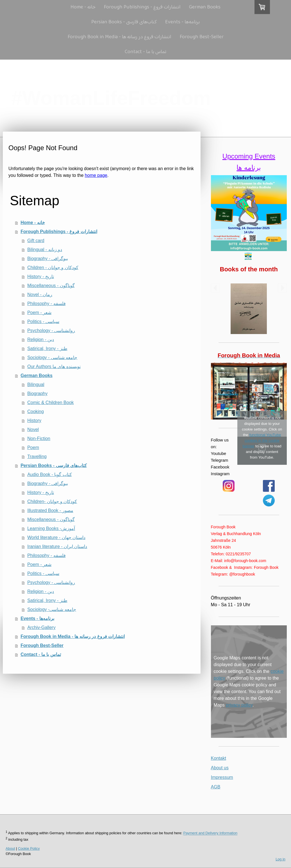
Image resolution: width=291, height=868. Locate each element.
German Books (205, 7)
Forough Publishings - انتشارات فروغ (142, 7)
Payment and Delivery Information (210, 833)
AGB (216, 787)
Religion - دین (41, 340)
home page (96, 175)
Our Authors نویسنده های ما (54, 367)
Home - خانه (83, 7)
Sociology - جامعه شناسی (52, 358)
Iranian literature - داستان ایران (57, 546)
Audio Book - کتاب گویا (50, 474)
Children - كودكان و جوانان (53, 268)
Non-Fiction (39, 438)
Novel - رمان (40, 295)
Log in (280, 859)
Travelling (37, 456)
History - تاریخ (41, 277)
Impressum (222, 777)
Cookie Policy (29, 848)
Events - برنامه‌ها (182, 22)
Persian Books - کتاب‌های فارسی (124, 22)
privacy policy (239, 705)
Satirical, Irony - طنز (47, 349)
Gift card (36, 241)
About (10, 848)
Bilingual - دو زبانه (45, 250)
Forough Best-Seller (202, 37)
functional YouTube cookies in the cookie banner (262, 440)
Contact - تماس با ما (145, 52)
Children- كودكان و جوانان (52, 501)
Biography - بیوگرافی (48, 259)
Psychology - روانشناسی (51, 331)
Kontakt (219, 758)
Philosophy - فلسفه (46, 304)
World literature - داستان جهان (56, 537)
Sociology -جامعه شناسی (52, 609)
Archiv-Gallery (41, 627)
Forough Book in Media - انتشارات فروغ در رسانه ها (120, 37)
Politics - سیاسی (43, 322)
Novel (33, 430)
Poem (33, 447)
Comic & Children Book (50, 403)
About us (220, 768)
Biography (37, 394)
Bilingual (36, 385)
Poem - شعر (39, 313)
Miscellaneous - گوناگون (51, 286)
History (34, 421)
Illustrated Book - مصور (50, 510)
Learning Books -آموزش (51, 528)
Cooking (36, 412)
